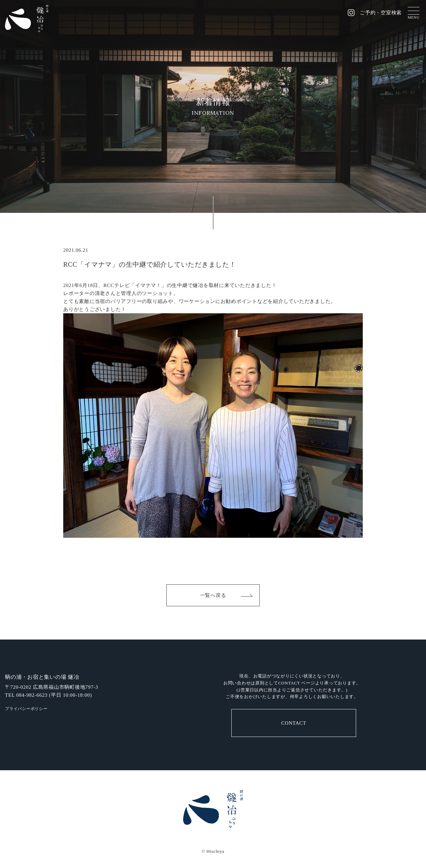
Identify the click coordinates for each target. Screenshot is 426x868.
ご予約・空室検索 (381, 13)
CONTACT (294, 723)
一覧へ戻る (213, 595)
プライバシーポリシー (26, 709)
